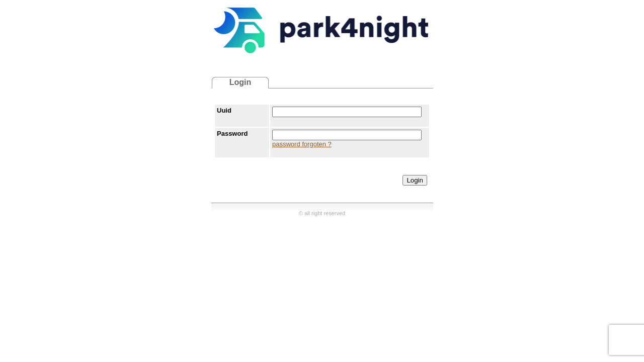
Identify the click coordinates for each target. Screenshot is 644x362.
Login (415, 180)
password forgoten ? (302, 144)
